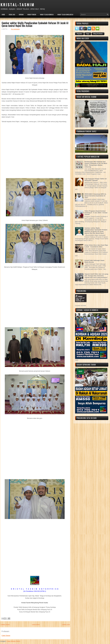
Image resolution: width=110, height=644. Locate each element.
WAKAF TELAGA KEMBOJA (47, 15)
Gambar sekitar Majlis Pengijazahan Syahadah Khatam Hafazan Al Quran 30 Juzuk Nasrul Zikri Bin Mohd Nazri (96, 231)
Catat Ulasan (6, 635)
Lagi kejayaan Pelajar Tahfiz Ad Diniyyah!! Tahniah (95, 180)
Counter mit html (80, 306)
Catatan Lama (66, 624)
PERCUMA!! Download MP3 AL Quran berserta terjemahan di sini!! (95, 196)
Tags (88, 34)
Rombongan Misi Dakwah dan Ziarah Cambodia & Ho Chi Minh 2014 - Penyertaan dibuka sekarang (96, 164)
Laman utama (36, 624)
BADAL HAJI (12, 15)
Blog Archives (98, 34)
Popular (79, 34)
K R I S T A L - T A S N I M (17, 5)
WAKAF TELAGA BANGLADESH (65, 15)
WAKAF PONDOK (32, 15)
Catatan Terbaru (5, 624)
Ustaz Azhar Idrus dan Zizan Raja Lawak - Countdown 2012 (96, 246)
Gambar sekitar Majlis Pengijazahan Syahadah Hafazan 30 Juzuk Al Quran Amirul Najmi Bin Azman (35, 24)
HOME (3, 15)
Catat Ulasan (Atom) (13, 641)
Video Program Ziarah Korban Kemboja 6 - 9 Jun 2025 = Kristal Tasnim (96, 213)
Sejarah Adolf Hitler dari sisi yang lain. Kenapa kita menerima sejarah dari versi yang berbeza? (96, 276)
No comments (15, 29)
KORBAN (21, 15)
